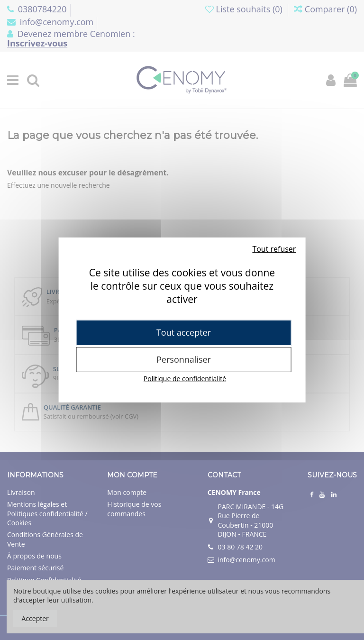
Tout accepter (184, 332)
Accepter (35, 618)
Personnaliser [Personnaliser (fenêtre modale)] (184, 359)
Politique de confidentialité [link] (185, 379)
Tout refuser (274, 249)
